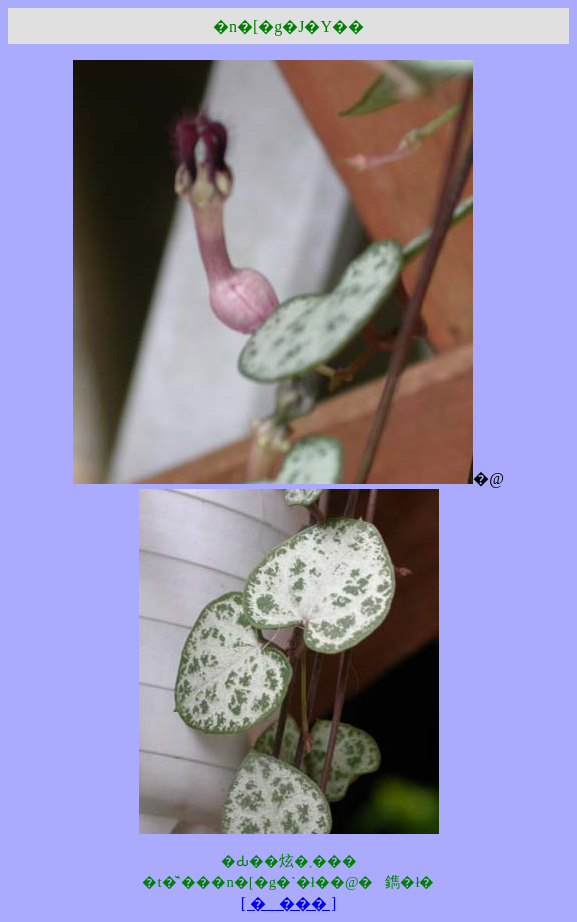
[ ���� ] (289, 903)
